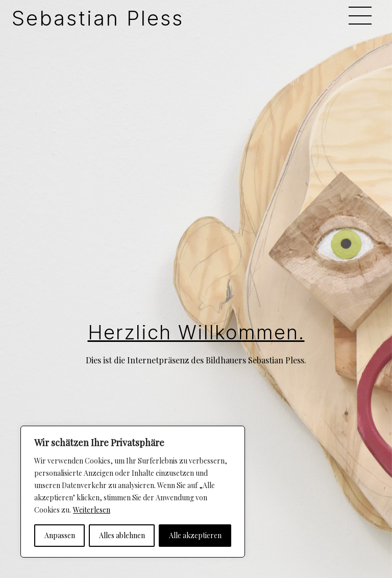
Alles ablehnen (122, 535)
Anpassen (60, 535)
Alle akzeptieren (195, 535)
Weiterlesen (92, 510)
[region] (133, 492)
